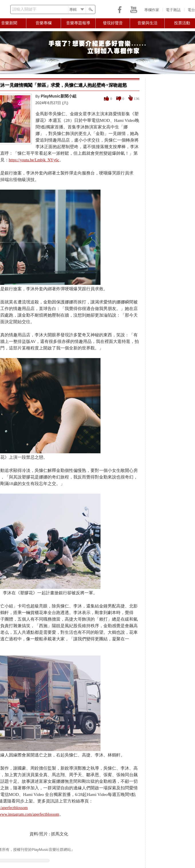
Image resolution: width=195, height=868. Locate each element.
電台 (191, 10)
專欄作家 (152, 10)
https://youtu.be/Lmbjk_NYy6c (34, 160)
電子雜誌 (173, 10)
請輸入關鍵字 (24, 9)
